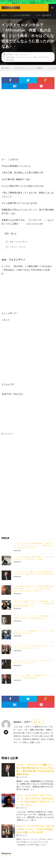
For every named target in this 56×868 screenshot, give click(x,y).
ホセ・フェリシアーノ (17, 242)
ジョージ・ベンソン (24, 57)
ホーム (4, 15)
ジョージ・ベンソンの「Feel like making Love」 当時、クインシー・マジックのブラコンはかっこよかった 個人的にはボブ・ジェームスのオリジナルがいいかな (34, 546)
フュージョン (24, 54)
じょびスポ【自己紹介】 (21, 15)
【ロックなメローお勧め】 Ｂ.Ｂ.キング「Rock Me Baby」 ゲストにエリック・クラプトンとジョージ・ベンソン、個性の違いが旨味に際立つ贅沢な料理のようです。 (34, 603)
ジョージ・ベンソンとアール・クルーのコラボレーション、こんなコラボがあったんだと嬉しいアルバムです (35, 829)
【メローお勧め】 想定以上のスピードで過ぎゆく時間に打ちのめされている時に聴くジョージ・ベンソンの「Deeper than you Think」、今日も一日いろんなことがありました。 (34, 589)
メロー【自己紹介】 (44, 15)
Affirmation (10, 57)
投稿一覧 (37, 722)
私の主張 (10, 60)
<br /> (10, 456)
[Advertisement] (28, 126)
